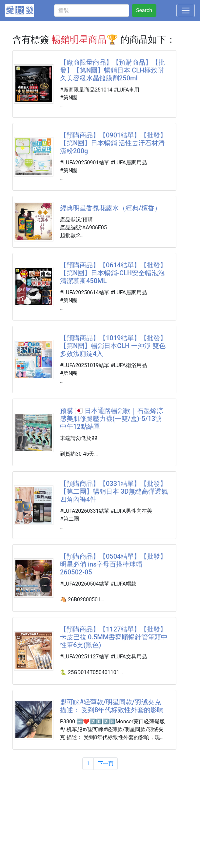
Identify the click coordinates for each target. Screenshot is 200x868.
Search (144, 10)
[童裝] (92, 10)
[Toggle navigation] (186, 10)
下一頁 (106, 764)
